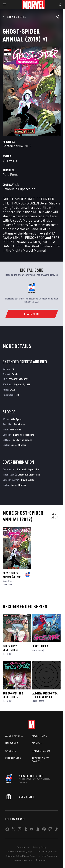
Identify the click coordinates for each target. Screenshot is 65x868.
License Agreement (48, 856)
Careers (11, 751)
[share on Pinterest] (44, 830)
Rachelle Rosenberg (24, 435)
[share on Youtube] (32, 830)
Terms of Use (23, 847)
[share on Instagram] (20, 830)
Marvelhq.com (41, 751)
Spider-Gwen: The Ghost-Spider (13, 695)
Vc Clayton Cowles (23, 440)
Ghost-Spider (40, 646)
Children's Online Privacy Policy (20, 856)
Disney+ (37, 743)
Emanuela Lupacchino (19, 189)
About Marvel (14, 736)
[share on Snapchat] (38, 830)
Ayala (5, 581)
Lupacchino (7, 584)
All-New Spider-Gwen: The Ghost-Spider (45, 695)
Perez (11, 581)
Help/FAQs (12, 743)
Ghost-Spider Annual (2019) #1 (12, 575)
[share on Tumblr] (26, 830)
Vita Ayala (10, 160)
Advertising (39, 736)
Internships (13, 758)
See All (55, 515)
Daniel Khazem (18, 445)
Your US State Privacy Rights (20, 851)
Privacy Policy (40, 847)
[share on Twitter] (13, 830)
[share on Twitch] (50, 830)
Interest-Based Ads (23, 860)
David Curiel (28, 480)
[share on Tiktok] (56, 830)
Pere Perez (11, 175)
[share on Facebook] (7, 830)
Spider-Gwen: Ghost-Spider (10, 648)
